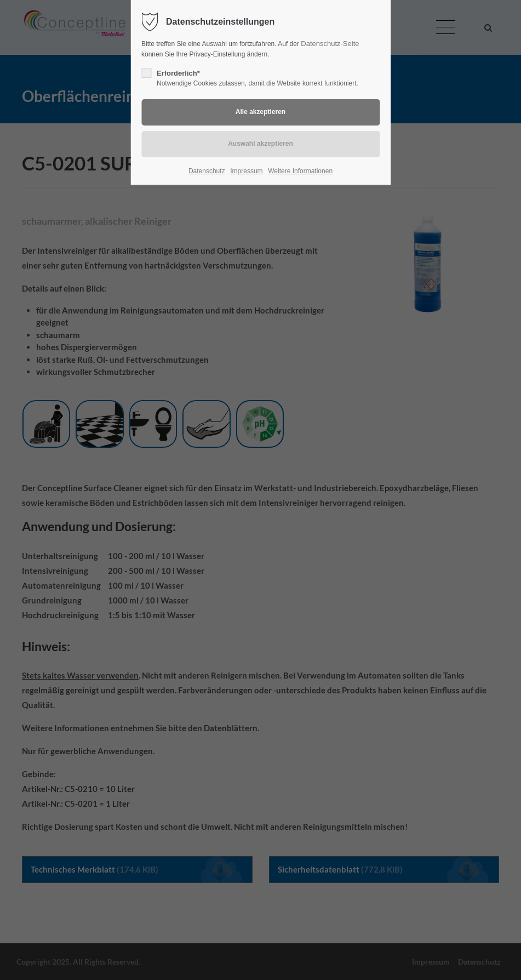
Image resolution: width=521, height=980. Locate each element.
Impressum (246, 171)
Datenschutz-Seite (330, 44)
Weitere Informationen (300, 171)
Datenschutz (207, 171)
